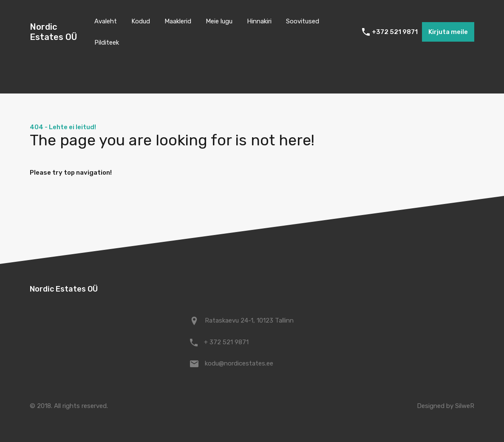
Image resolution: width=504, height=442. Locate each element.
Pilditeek (107, 42)
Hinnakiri (259, 21)
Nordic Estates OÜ (53, 32)
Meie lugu (219, 21)
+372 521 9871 (395, 32)
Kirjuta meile (448, 32)
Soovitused (303, 21)
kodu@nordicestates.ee (239, 363)
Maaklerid (178, 21)
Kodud (141, 21)
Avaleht (106, 21)
